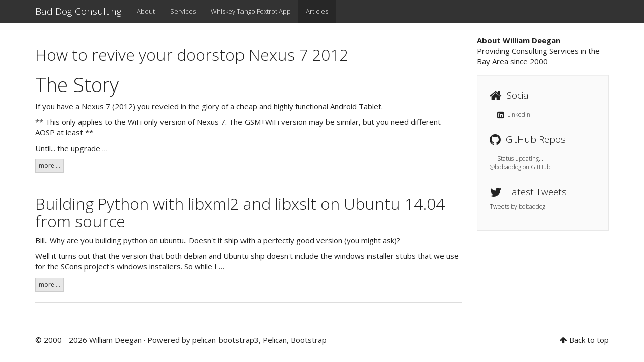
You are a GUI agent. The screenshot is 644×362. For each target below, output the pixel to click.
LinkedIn (514, 114)
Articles (317, 11)
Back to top (589, 340)
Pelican (275, 340)
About (146, 11)
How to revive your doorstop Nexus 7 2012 (192, 55)
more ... (50, 166)
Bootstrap (309, 340)
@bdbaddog (505, 167)
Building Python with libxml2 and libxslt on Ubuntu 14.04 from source (240, 212)
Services (183, 11)
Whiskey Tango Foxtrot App (251, 11)
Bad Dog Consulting (78, 11)
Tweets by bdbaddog (517, 206)
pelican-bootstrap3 (225, 340)
